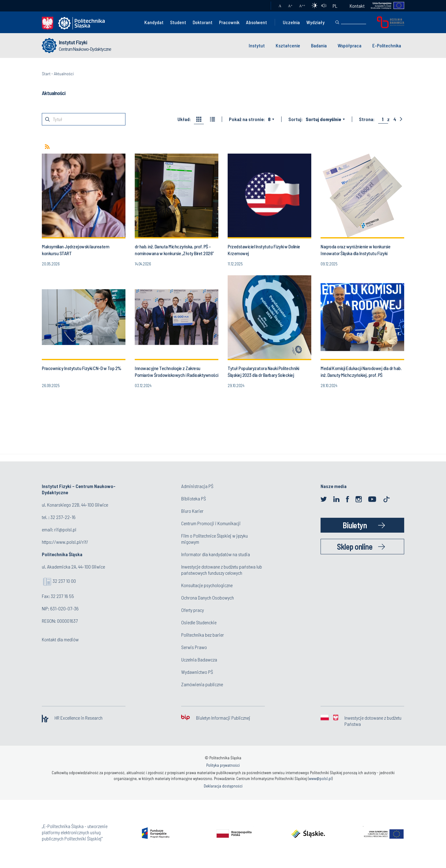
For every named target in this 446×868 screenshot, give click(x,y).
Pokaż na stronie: (247, 119)
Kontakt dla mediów (60, 639)
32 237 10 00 (64, 581)
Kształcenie (288, 45)
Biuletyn (355, 525)
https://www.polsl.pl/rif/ (65, 542)
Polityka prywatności (223, 765)
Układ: (184, 119)
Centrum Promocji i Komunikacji (211, 523)
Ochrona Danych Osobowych (208, 598)
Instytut (257, 45)
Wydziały (315, 22)
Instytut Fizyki (73, 42)
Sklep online (355, 546)
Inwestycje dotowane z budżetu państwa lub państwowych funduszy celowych (222, 570)
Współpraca (350, 45)
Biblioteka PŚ (194, 498)
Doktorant (203, 22)
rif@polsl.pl (65, 529)
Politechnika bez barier (203, 635)
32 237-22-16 (63, 517)
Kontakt (357, 6)
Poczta (260, 6)
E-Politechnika (387, 45)
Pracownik (229, 22)
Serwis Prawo (194, 647)
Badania (319, 45)
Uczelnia (291, 22)
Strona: (367, 119)
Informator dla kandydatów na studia (216, 554)
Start (46, 74)
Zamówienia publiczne (202, 684)
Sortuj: (295, 119)
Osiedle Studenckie (199, 622)
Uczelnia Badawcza (199, 659)
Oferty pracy (192, 610)
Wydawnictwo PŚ (197, 672)
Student (178, 22)
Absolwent (256, 22)
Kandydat (154, 22)
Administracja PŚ (197, 486)
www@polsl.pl (320, 779)
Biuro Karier (192, 511)
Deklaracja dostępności (223, 786)
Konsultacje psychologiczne (207, 585)
